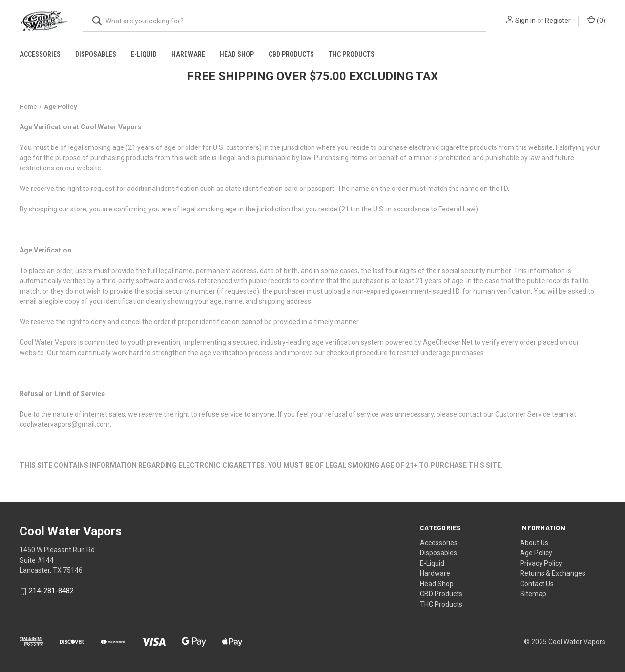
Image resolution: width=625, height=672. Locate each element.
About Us (534, 543)
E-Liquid (144, 54)
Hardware (188, 54)
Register (558, 21)
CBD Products (291, 54)
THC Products (352, 54)
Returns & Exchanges (553, 573)
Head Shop (237, 54)
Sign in (525, 21)
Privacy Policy (541, 563)
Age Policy (536, 553)
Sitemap (533, 594)
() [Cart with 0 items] (596, 20)
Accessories (40, 54)
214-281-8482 (51, 591)
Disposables (96, 54)
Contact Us (537, 584)
